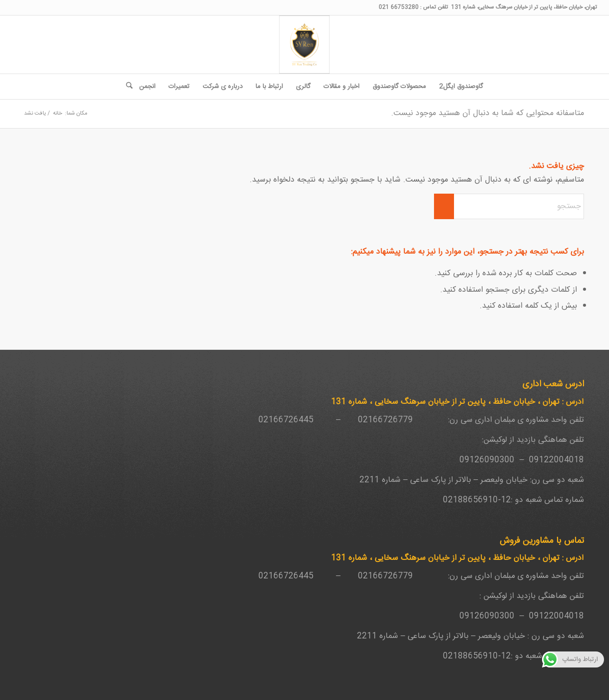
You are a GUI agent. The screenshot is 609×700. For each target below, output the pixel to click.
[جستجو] (126, 87)
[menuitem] (461, 87)
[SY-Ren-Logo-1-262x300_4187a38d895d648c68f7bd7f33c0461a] (304, 45)
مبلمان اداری (495, 420)
